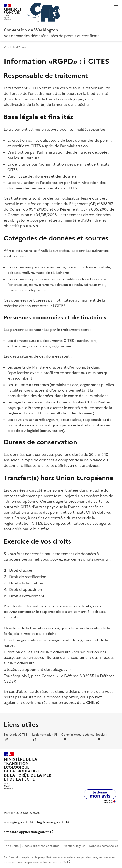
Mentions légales (74, 846)
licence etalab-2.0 (54, 862)
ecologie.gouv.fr (16, 822)
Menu (116, 6)
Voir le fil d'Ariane (15, 47)
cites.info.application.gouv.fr (26, 832)
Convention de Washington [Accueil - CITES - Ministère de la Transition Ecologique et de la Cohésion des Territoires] (31, 30)
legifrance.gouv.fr (51, 822)
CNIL (91, 702)
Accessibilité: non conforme (41, 846)
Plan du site (11, 846)
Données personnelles (103, 846)
